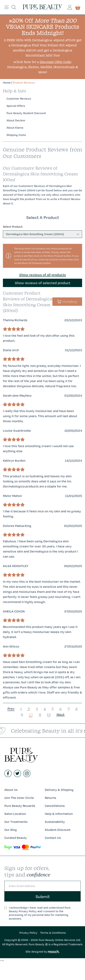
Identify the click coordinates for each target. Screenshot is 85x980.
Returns (50, 798)
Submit (43, 896)
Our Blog (11, 830)
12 (49, 715)
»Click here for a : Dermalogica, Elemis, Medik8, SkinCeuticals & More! (42, 67)
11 (40, 715)
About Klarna (15, 128)
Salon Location (15, 814)
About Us (11, 790)
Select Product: (13, 227)
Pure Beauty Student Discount (26, 113)
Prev (11, 709)
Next (61, 714)
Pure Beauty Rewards (20, 806)
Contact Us (53, 838)
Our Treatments (16, 822)
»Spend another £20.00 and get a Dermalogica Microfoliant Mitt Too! (45, 50)
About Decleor (16, 120)
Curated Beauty (16, 838)
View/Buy (67, 302)
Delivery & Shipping (59, 790)
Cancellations (55, 806)
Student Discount (58, 830)
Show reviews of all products (43, 275)
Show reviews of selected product (43, 283)
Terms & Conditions (53, 933)
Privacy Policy (28, 933)
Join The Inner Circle (19, 798)
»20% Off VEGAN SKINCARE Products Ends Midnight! (42, 27)
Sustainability (55, 822)
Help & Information (59, 814)
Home (7, 83)
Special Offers (16, 106)
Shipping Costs (16, 135)
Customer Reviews (19, 99)
